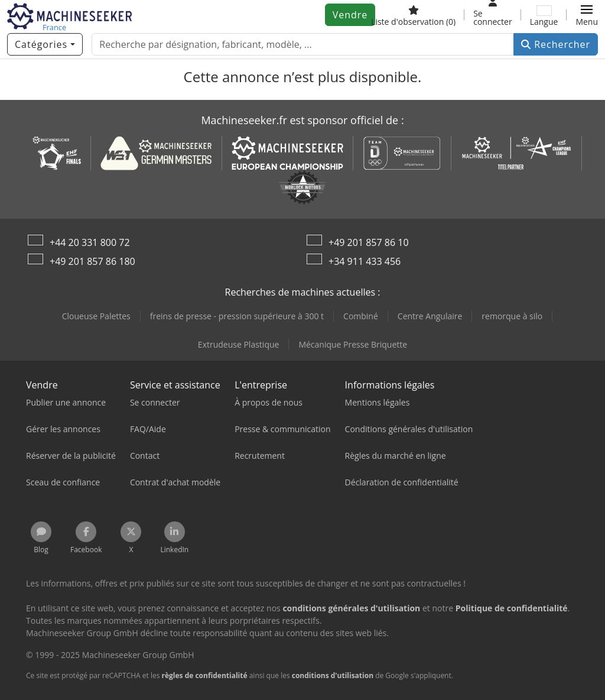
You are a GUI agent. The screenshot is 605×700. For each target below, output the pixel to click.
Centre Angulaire (430, 316)
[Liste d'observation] (413, 15)
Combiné (361, 316)
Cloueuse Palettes (96, 316)
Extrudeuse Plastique (239, 344)
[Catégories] (45, 44)
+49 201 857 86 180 (92, 261)
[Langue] (544, 15)
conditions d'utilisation (333, 675)
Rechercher (556, 44)
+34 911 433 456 (365, 261)
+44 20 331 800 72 (90, 242)
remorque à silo (512, 316)
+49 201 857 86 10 (369, 242)
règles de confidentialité (205, 675)
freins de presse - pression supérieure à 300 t (237, 316)
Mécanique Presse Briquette (353, 344)
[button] (587, 15)
